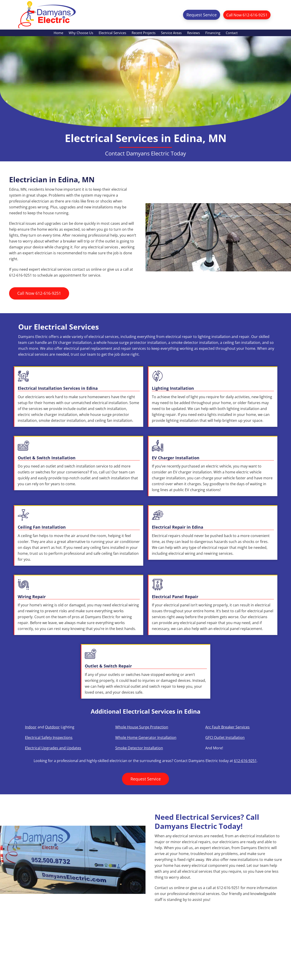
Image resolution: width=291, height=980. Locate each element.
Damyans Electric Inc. (47, 15)
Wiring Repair (32, 597)
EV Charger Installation (176, 458)
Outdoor (52, 727)
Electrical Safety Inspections (49, 737)
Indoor (31, 727)
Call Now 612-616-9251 (245, 15)
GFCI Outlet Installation (225, 737)
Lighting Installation (173, 388)
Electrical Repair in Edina (178, 527)
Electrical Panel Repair (175, 597)
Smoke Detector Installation (139, 748)
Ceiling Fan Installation (42, 527)
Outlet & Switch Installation (47, 458)
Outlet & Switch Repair (108, 666)
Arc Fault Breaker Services (227, 727)
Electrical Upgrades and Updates (53, 748)
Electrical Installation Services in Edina (58, 388)
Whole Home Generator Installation (146, 737)
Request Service (198, 15)
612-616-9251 (245, 761)
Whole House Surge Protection (142, 727)
